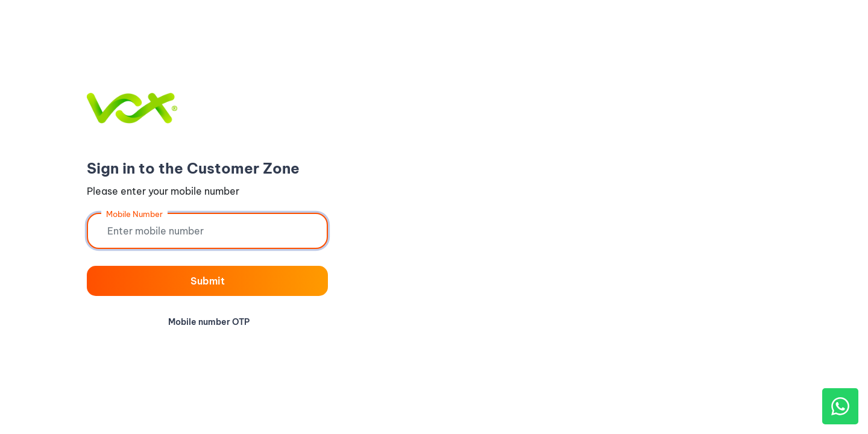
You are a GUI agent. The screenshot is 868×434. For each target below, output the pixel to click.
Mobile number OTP (209, 322)
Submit (208, 281)
